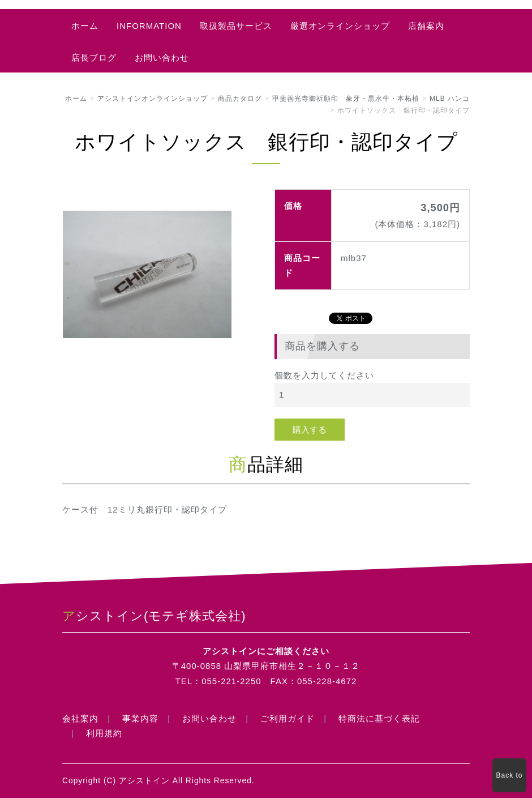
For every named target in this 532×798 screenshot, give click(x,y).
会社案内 (80, 718)
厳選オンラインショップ (340, 26)
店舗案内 (426, 26)
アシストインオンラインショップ (153, 99)
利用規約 (104, 733)
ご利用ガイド (288, 718)
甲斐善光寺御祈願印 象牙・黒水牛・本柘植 (346, 99)
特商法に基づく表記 (379, 718)
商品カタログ (240, 99)
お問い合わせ (162, 57)
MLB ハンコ (450, 99)
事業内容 (140, 718)
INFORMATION (149, 26)
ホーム (85, 26)
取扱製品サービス (236, 26)
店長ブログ (94, 57)
